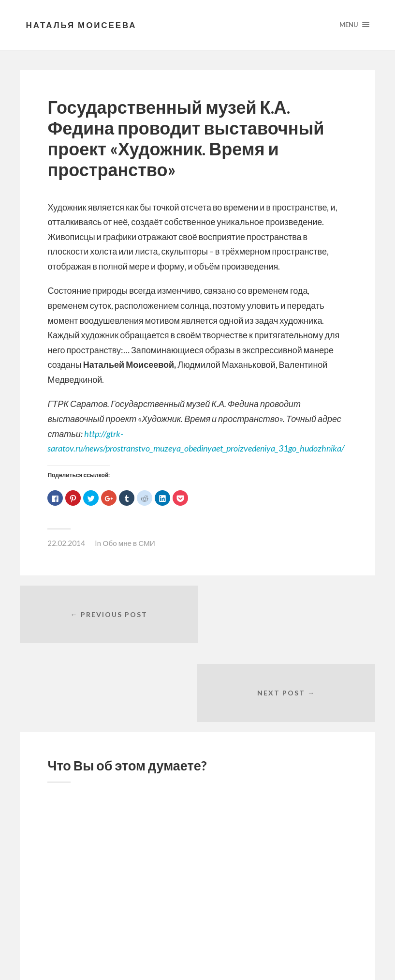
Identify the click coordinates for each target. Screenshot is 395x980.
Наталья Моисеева (82, 25)
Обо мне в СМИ (129, 543)
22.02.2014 (66, 543)
